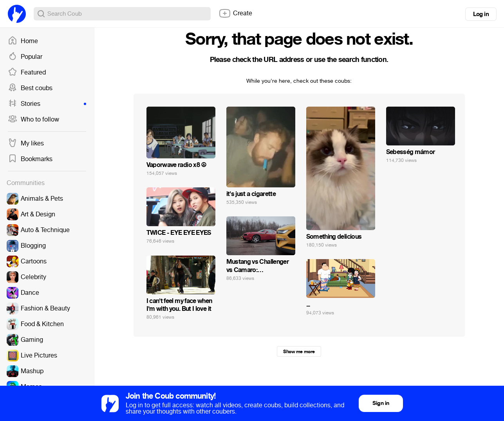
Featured (27, 73)
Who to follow (33, 120)
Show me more (299, 352)
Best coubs (30, 88)
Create (235, 13)
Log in (481, 14)
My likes (26, 143)
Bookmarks (30, 159)
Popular (25, 57)
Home (23, 41)
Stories (47, 104)
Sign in (381, 403)
